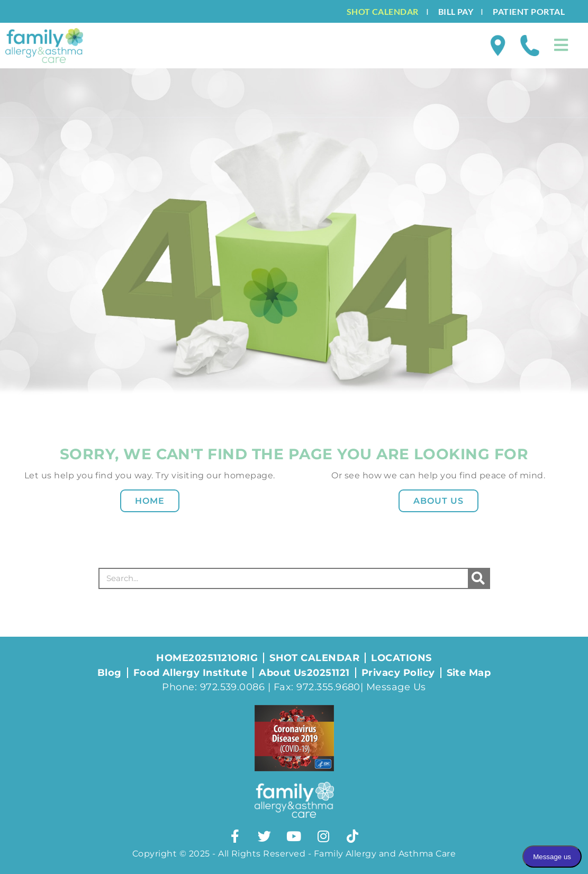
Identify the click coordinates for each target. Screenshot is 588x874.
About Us (438, 501)
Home (150, 501)
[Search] (478, 578)
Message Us (396, 687)
